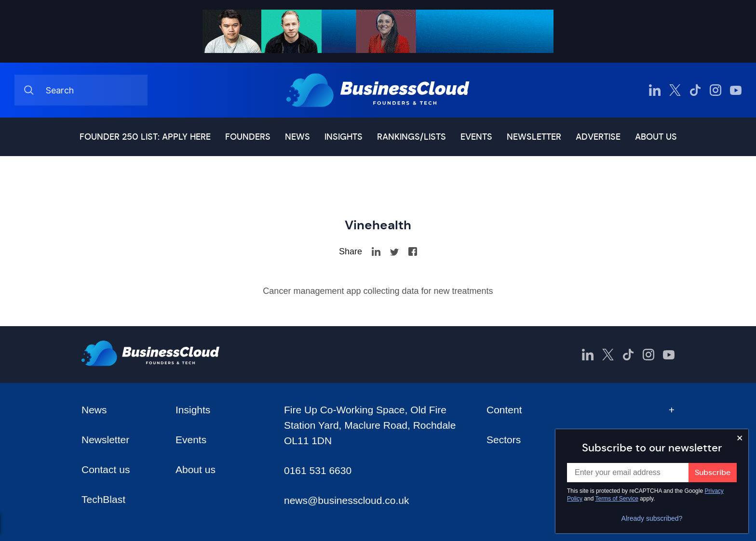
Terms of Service (617, 499)
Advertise (598, 137)
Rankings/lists (412, 137)
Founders (248, 137)
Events (476, 137)
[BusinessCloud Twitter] (675, 90)
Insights (344, 137)
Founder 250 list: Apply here (145, 137)
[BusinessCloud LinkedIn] (655, 90)
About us (656, 137)
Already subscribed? (652, 518)
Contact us (106, 469)
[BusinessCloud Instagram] (715, 90)
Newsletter (534, 137)
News (297, 137)
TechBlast (103, 499)
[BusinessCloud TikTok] (695, 90)
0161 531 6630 (318, 470)
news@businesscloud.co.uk (346, 500)
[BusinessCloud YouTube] (736, 90)
